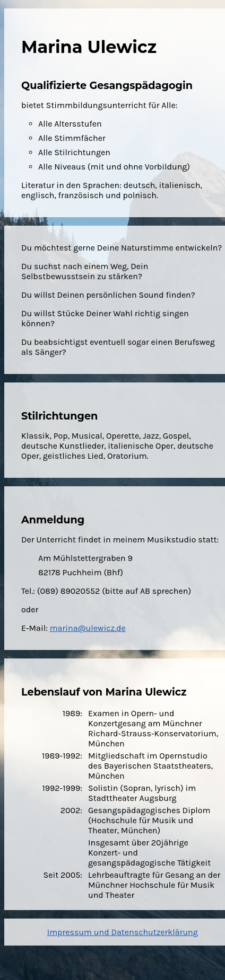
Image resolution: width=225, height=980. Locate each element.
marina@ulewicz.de (88, 628)
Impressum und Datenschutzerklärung (123, 932)
